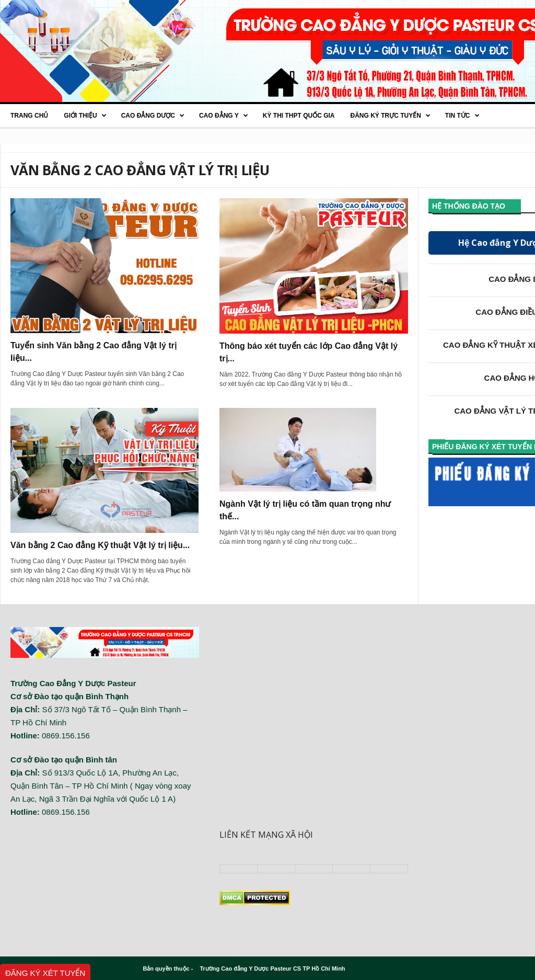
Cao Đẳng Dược (153, 116)
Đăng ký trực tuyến (390, 116)
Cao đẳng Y (224, 116)
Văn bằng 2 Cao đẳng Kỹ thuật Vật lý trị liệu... (100, 545)
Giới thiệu (85, 116)
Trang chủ (29, 116)
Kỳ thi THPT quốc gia (299, 116)
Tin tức (462, 116)
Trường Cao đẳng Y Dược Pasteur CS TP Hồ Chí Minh (272, 968)
